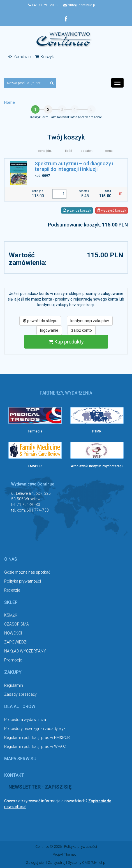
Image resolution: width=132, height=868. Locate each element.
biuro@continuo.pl (79, 5)
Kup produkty (66, 342)
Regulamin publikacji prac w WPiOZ (35, 746)
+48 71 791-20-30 (43, 5)
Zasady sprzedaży (20, 694)
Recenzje (12, 590)
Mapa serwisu (20, 759)
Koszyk (45, 57)
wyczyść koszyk (112, 210)
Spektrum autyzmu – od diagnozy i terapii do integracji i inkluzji (74, 166)
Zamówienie (22, 57)
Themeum (72, 854)
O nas (11, 559)
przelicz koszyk (77, 210)
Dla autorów (20, 706)
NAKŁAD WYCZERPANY (25, 651)
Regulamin (14, 685)
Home (10, 102)
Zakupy (13, 672)
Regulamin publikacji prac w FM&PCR (37, 738)
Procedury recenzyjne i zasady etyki (35, 729)
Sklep (11, 602)
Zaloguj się (35, 863)
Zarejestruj (57, 863)
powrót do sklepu (40, 321)
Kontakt (14, 775)
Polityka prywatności (23, 581)
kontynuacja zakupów (90, 321)
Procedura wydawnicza (25, 720)
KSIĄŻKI (11, 615)
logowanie (49, 330)
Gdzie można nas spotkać (27, 572)
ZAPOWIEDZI (16, 642)
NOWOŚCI (13, 633)
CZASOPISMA (17, 624)
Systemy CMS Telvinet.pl (87, 863)
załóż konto (82, 330)
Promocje (13, 660)
